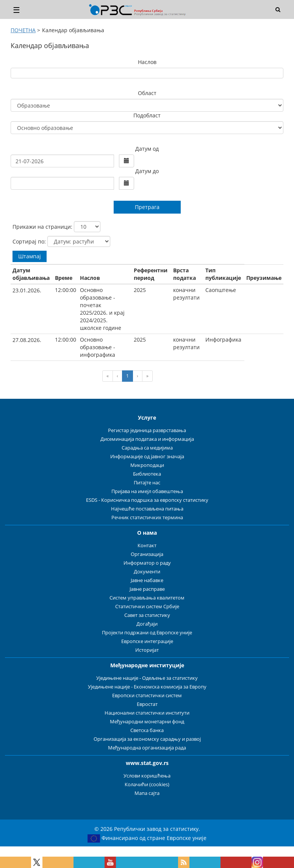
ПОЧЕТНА (23, 30)
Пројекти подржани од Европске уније (147, 633)
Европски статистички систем (147, 695)
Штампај (30, 256)
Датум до (147, 171)
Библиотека (147, 474)
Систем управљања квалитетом (147, 598)
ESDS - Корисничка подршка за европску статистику (147, 500)
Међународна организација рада (147, 748)
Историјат (147, 650)
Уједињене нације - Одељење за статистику (147, 678)
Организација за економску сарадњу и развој (147, 739)
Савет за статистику (147, 615)
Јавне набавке (147, 580)
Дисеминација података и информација (147, 439)
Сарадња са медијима (147, 448)
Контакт (147, 546)
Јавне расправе (147, 589)
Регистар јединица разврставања (147, 430)
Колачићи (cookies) (147, 784)
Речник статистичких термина (147, 518)
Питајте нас (147, 483)
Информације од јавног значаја (147, 457)
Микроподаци (147, 465)
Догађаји (147, 624)
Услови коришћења (147, 776)
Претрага (147, 207)
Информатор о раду (147, 563)
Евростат (147, 704)
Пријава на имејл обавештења (147, 491)
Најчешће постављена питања (147, 509)
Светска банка (147, 730)
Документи (147, 572)
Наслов (147, 62)
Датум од (147, 149)
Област (147, 93)
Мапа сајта (147, 793)
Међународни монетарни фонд (147, 722)
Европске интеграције (147, 641)
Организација (147, 554)
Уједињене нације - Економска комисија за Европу (147, 687)
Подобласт (147, 115)
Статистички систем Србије (147, 607)
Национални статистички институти (147, 713)
